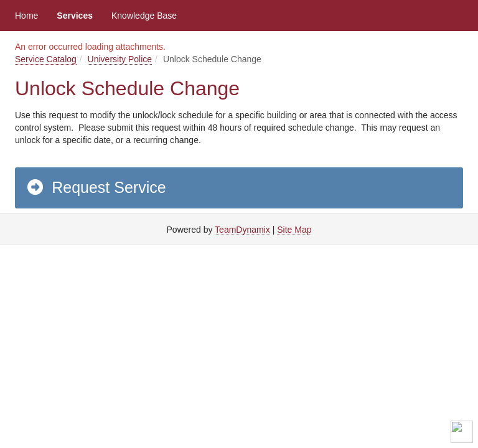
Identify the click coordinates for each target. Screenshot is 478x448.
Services (75, 16)
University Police (120, 59)
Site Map (294, 230)
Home (26, 16)
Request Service (96, 187)
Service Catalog (46, 59)
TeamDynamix (242, 230)
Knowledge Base (144, 16)
